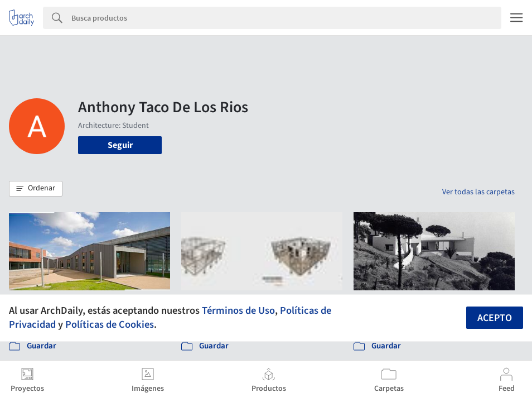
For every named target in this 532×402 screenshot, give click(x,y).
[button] (36, 189)
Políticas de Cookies (110, 324)
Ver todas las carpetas (478, 192)
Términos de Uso (238, 310)
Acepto (495, 318)
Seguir (120, 145)
